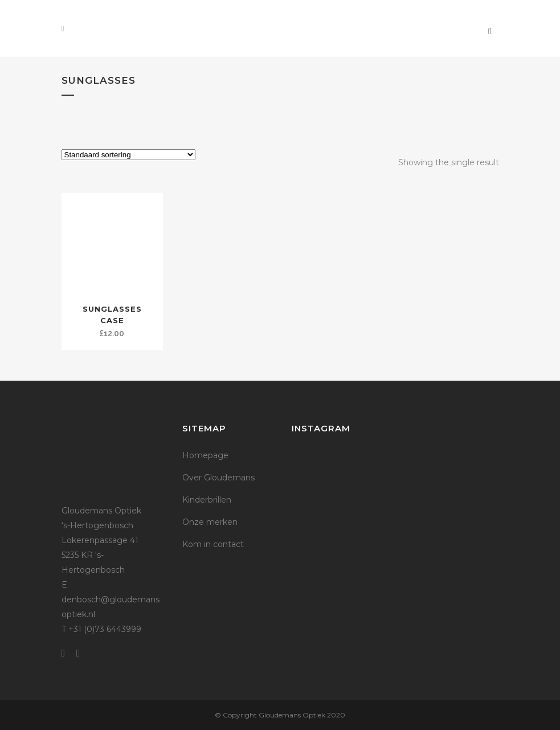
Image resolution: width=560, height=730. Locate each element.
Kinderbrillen (207, 500)
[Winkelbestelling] (128, 155)
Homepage (205, 455)
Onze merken (210, 522)
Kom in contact (213, 544)
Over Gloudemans (218, 478)
